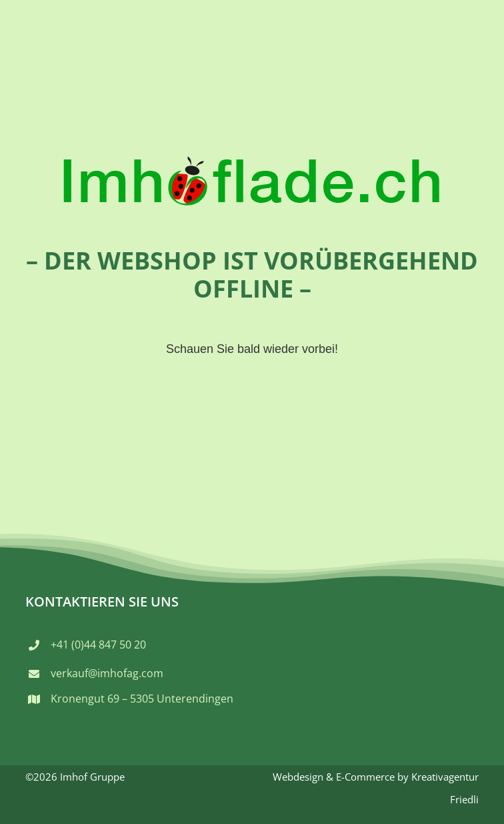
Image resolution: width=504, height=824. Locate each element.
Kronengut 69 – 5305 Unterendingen (142, 699)
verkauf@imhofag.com (107, 673)
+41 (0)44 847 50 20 (98, 645)
